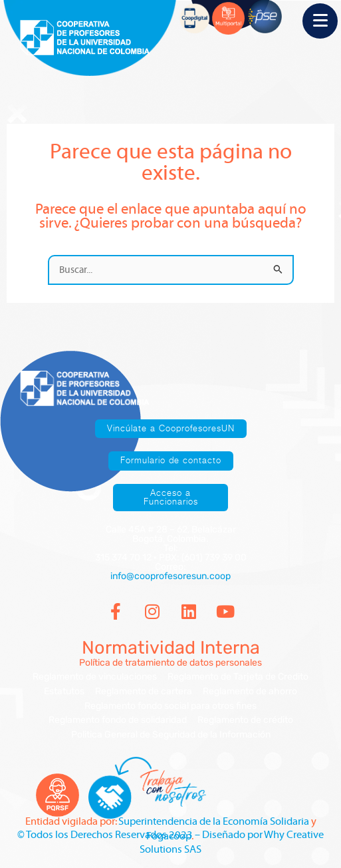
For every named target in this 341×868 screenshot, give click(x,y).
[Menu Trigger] (320, 21)
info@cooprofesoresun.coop (170, 576)
